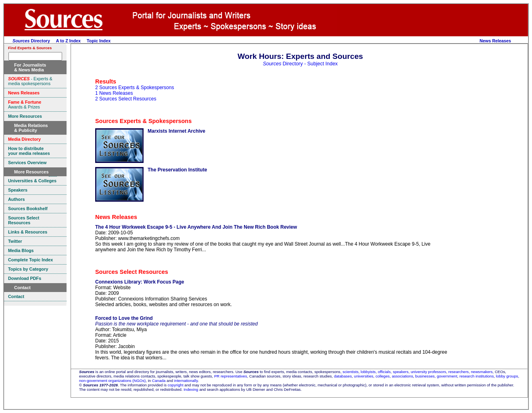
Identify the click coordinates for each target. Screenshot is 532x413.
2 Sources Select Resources (126, 99)
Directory (31, 41)
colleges (383, 376)
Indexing (191, 389)
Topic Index (99, 41)
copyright (176, 385)
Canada (159, 381)
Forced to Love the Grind (124, 318)
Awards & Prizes (25, 104)
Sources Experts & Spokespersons (143, 121)
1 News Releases (114, 93)
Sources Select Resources (132, 272)
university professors (428, 372)
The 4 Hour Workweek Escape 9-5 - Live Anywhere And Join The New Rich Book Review (196, 227)
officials (384, 372)
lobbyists (368, 372)
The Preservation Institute (177, 170)
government (447, 376)
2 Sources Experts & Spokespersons (135, 88)
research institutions (477, 376)
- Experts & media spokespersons (30, 81)
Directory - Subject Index (300, 64)
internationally (186, 381)
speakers (401, 372)
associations (402, 376)
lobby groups (507, 376)
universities (364, 376)
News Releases (495, 41)
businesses (425, 376)
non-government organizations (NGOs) (112, 381)
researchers (459, 372)
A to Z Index (68, 41)
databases (343, 376)
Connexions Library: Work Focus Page (140, 282)
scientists (350, 372)
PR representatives (231, 376)
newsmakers (482, 372)
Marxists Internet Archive (176, 131)
